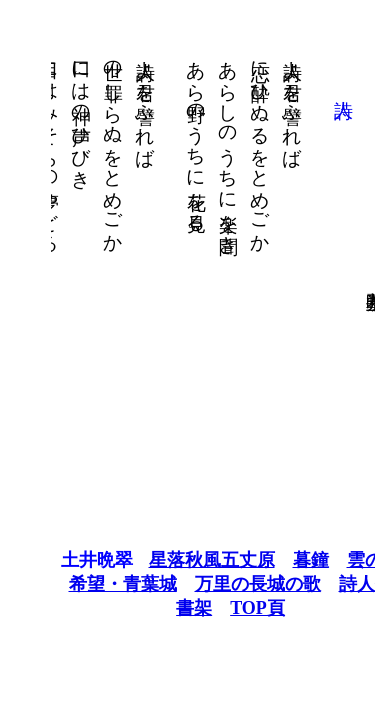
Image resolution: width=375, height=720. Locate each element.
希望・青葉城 (80, 584)
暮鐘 (268, 560)
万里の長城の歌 (215, 584)
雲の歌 (331, 560)
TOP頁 (214, 608)
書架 (151, 608)
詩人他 (323, 584)
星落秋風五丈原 (169, 560)
